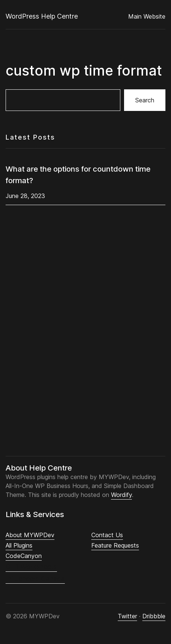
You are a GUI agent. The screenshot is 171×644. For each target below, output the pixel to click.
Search (145, 100)
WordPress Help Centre (42, 16)
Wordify (121, 495)
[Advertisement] (88, 336)
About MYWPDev (30, 535)
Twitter (127, 616)
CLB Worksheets (31, 567)
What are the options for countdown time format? (78, 175)
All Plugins (19, 545)
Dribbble (154, 616)
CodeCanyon (24, 556)
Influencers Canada (35, 579)
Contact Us (107, 535)
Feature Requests (115, 545)
